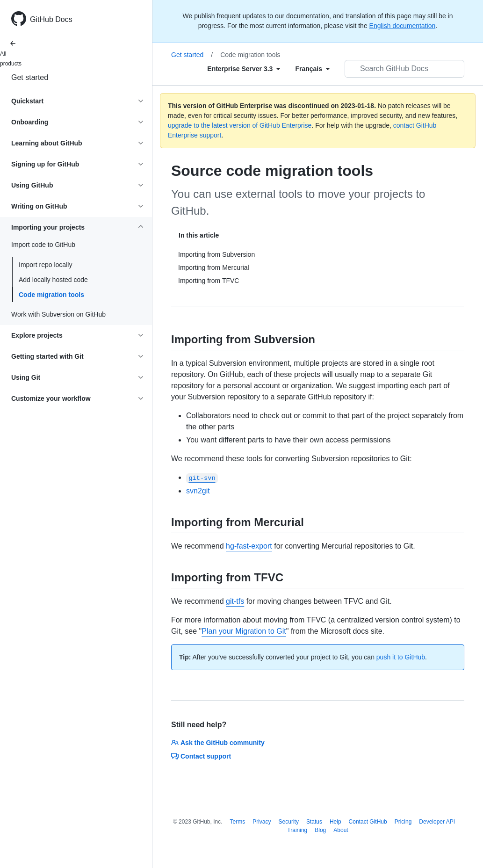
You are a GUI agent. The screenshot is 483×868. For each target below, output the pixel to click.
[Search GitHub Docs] (404, 69)
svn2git (198, 491)
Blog (320, 830)
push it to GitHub (401, 657)
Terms (238, 822)
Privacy (262, 822)
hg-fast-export (249, 546)
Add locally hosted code (53, 280)
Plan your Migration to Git (244, 631)
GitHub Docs (51, 19)
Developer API (437, 822)
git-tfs (235, 601)
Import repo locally (45, 265)
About (341, 830)
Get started (30, 77)
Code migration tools (51, 295)
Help (335, 822)
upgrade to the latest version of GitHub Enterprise (240, 125)
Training (297, 830)
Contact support (201, 756)
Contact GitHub (368, 822)
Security (289, 822)
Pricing (403, 822)
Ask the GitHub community (218, 743)
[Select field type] (244, 69)
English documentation (403, 26)
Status (314, 822)
